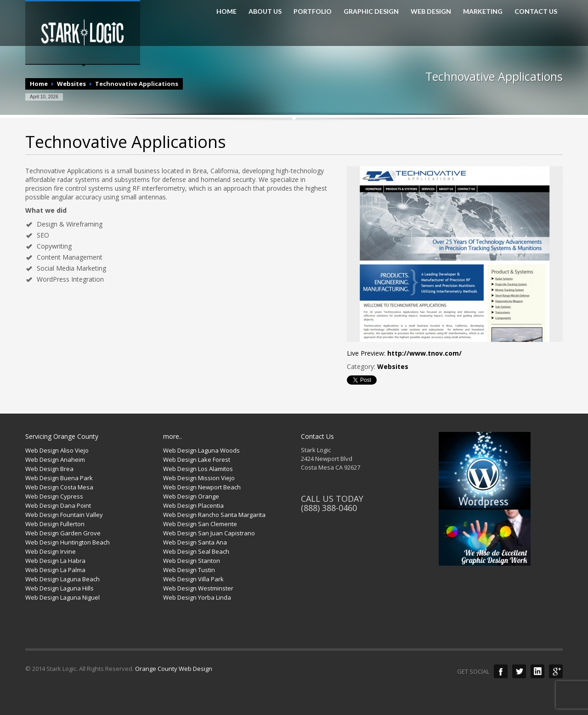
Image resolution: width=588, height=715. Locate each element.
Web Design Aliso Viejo (57, 450)
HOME (226, 11)
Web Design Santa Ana (195, 542)
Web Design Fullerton (55, 524)
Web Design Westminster (198, 588)
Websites (71, 84)
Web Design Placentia (193, 505)
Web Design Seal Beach (196, 551)
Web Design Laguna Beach (62, 579)
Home (39, 84)
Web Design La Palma (55, 570)
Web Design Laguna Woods (201, 450)
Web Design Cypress (54, 496)
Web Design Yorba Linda (197, 597)
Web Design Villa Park (193, 579)
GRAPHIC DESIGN (371, 11)
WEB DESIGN (431, 11)
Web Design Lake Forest (197, 460)
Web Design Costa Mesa (59, 487)
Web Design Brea (49, 469)
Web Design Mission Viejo (199, 478)
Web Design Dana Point (58, 505)
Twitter (519, 671)
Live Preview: (404, 353)
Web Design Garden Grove (63, 533)
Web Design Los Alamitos (198, 469)
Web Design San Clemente (200, 524)
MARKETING (483, 11)
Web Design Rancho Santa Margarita (214, 515)
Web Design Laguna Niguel (62, 597)
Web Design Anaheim (55, 460)
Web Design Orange (191, 496)
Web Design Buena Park (59, 478)
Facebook (501, 671)
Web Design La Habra (55, 561)
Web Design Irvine (51, 551)
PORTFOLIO (313, 11)
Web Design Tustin (189, 570)
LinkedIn (537, 671)
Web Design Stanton (192, 561)
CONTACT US (536, 11)
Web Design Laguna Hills (59, 588)
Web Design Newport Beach (202, 487)
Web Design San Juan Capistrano (209, 533)
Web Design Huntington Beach (68, 542)
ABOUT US (265, 11)
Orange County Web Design (174, 669)
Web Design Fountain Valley (64, 515)
